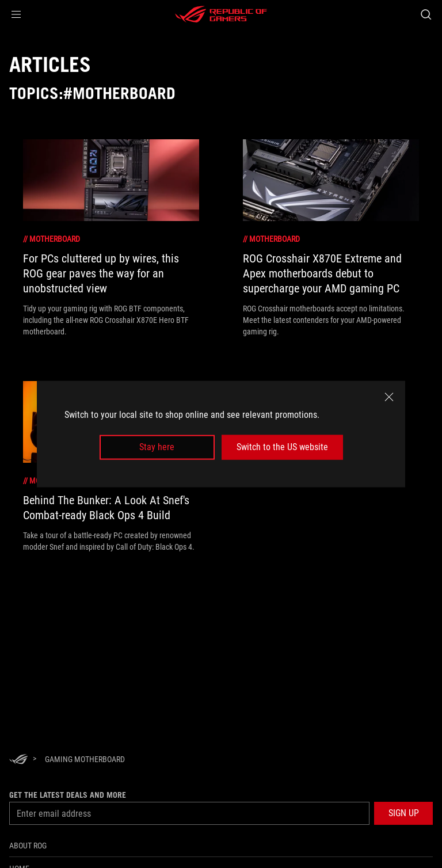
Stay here (157, 447)
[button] (16, 14)
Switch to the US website (282, 447)
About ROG (28, 846)
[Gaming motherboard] (85, 759)
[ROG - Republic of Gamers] (221, 14)
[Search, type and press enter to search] (426, 14)
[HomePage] (18, 760)
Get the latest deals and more (68, 795)
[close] (389, 397)
